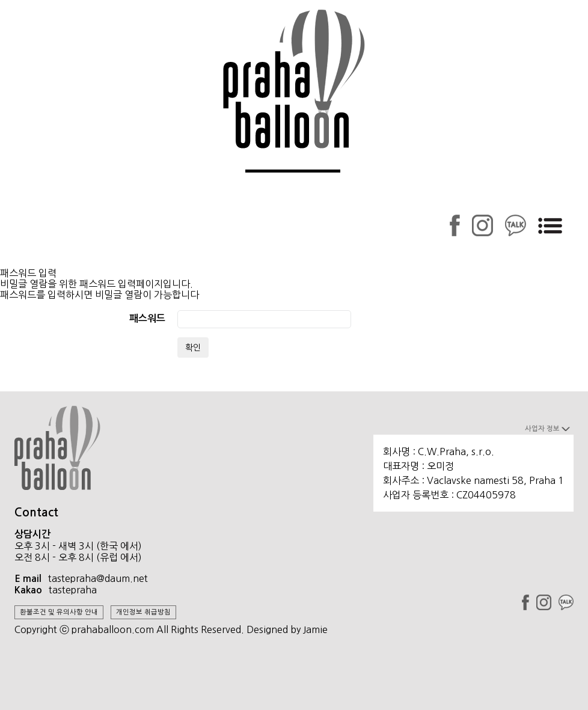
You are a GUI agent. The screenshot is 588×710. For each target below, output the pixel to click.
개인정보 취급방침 (143, 612)
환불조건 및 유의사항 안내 (59, 612)
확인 (193, 347)
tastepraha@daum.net (98, 578)
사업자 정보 (547, 429)
